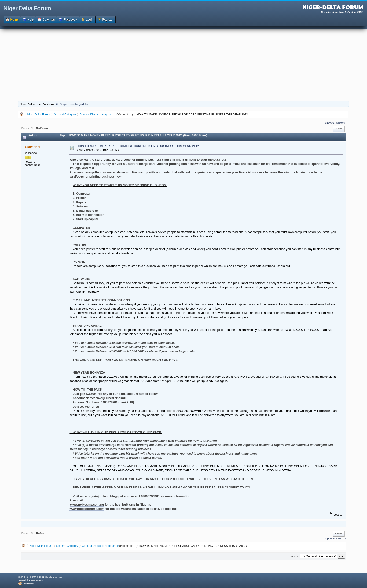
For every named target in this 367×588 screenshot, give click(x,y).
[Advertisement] (183, 61)
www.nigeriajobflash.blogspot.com (105, 496)
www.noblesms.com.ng (87, 505)
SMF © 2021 (38, 577)
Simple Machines (54, 577)
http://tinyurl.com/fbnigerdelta (71, 104)
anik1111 (33, 147)
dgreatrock (110, 115)
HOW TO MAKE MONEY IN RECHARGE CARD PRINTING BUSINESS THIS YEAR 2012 (138, 146)
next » (342, 123)
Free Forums (37, 580)
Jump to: (295, 557)
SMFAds (22, 580)
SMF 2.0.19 (24, 577)
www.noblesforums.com (87, 509)
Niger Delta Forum (27, 8)
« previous (331, 123)
